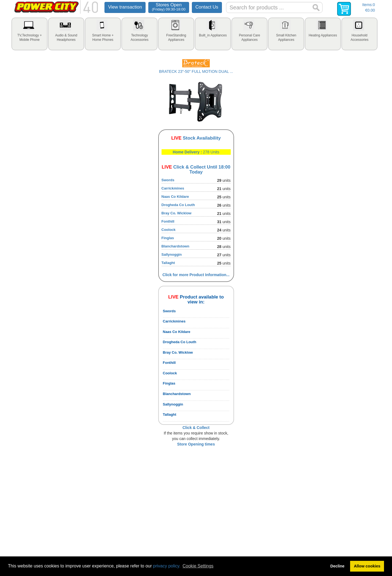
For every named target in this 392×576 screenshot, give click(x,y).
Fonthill (168, 221)
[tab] (29, 34)
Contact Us (207, 7)
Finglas (168, 238)
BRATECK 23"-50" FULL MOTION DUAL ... (196, 71)
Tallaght (168, 263)
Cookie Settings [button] (198, 566)
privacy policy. (167, 566)
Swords (168, 180)
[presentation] (29, 34)
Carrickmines (173, 188)
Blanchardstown (175, 246)
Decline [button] (337, 566)
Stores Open (169, 7)
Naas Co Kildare (175, 197)
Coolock (169, 230)
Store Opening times (196, 444)
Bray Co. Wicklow (177, 213)
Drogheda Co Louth (178, 205)
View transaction (125, 7)
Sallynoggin (172, 254)
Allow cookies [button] (367, 566)
